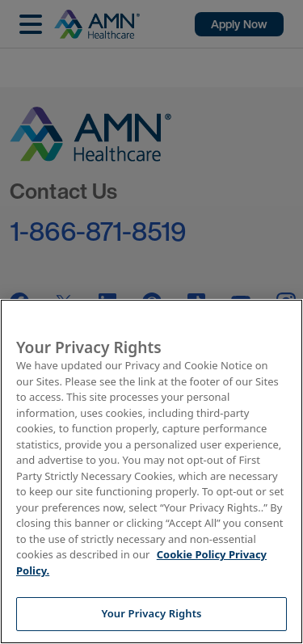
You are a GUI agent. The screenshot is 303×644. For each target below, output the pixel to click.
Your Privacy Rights (151, 613)
